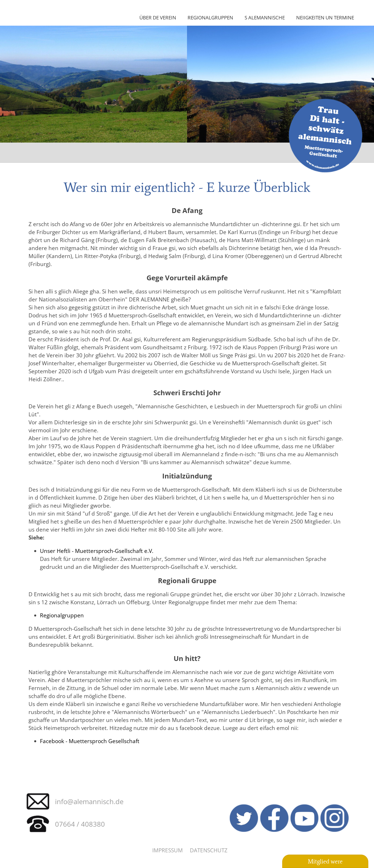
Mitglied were (325, 861)
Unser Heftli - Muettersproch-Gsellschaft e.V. (97, 551)
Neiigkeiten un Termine (325, 17)
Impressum (167, 850)
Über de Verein (158, 17)
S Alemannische (265, 17)
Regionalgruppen (210, 17)
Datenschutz (209, 850)
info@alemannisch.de (89, 801)
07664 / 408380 (80, 824)
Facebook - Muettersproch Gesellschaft (90, 741)
